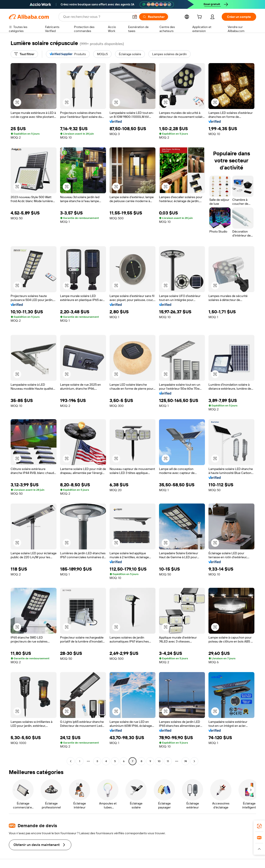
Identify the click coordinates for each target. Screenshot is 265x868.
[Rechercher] (154, 17)
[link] (259, 826)
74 (185, 761)
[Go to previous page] (71, 761)
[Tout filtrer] (24, 54)
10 (159, 761)
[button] (135, 17)
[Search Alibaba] (96, 17)
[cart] (200, 17)
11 (168, 761)
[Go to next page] (194, 761)
